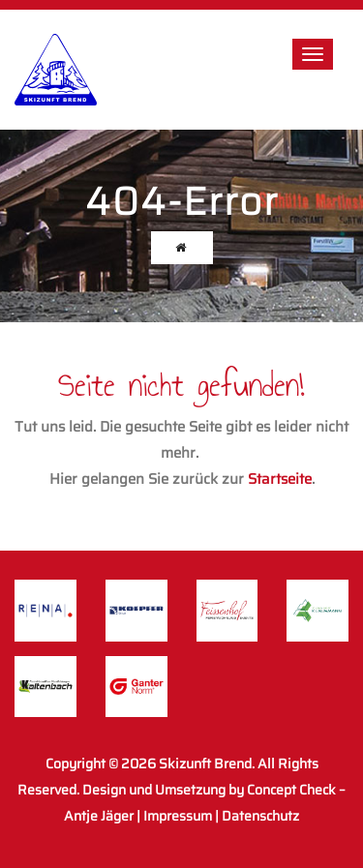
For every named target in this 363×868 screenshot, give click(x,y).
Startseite (280, 479)
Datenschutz (260, 816)
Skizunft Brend (205, 763)
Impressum (178, 816)
